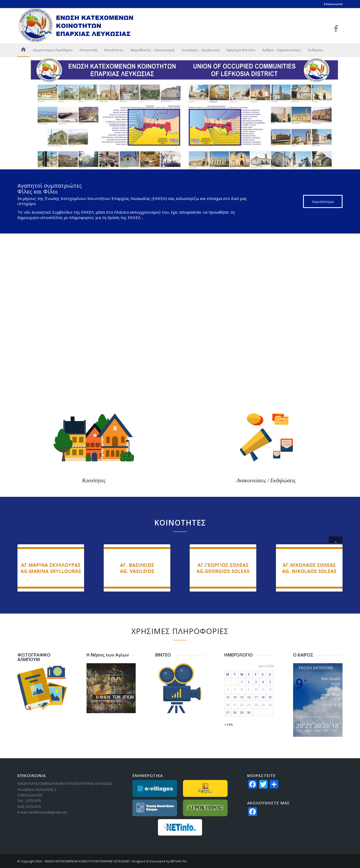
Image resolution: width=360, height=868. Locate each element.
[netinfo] (180, 827)
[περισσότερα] (323, 202)
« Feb (229, 724)
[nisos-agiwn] (111, 688)
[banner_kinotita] (94, 461)
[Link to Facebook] (336, 28)
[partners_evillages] (155, 788)
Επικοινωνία (333, 4)
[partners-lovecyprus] (205, 788)
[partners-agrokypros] (205, 808)
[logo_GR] (76, 26)
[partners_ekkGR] (155, 808)
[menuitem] (23, 50)
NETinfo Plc (179, 861)
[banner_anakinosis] (266, 461)
